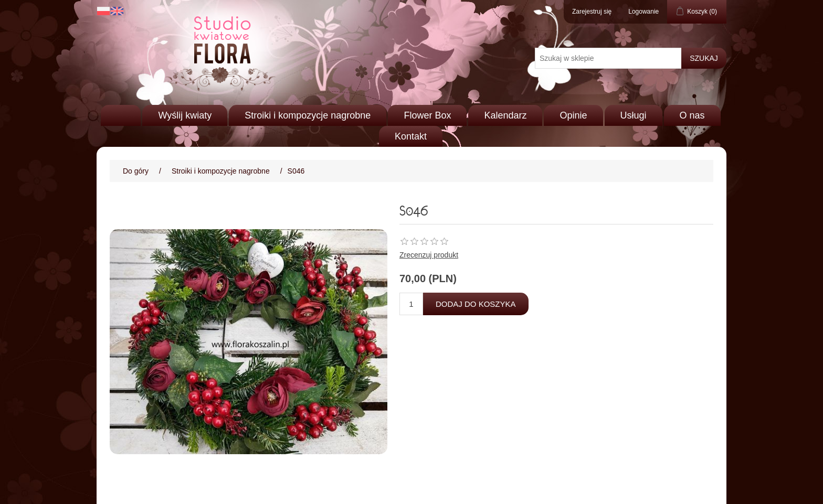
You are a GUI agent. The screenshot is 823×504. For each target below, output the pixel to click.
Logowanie (643, 12)
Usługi (634, 115)
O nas (692, 115)
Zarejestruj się (592, 12)
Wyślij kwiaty (185, 115)
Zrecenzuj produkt (429, 255)
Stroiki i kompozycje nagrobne (308, 115)
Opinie (573, 115)
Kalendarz (505, 115)
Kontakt (411, 136)
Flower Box (427, 115)
